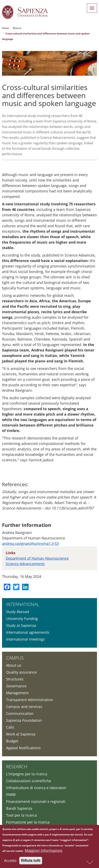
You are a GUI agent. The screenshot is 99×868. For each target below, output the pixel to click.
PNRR (11, 795)
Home (5, 28)
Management (17, 693)
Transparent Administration (30, 700)
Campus (15, 658)
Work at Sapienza (21, 734)
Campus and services (24, 707)
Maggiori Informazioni (44, 850)
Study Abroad (18, 612)
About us (14, 665)
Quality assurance (21, 672)
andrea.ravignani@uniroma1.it (28, 543)
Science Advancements (25, 564)
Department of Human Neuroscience (37, 558)
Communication (20, 713)
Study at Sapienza (21, 625)
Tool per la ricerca (21, 815)
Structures (15, 679)
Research (17, 766)
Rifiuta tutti (31, 861)
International (23, 604)
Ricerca (17, 28)
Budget (12, 741)
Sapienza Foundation (24, 720)
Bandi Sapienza (19, 808)
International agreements (28, 632)
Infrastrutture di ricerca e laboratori (36, 788)
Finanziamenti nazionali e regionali (36, 801)
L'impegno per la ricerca (27, 774)
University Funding (22, 619)
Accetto (10, 861)
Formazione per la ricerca (28, 822)
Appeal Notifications (23, 748)
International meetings (25, 639)
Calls (10, 727)
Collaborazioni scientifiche (29, 781)
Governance (16, 686)
